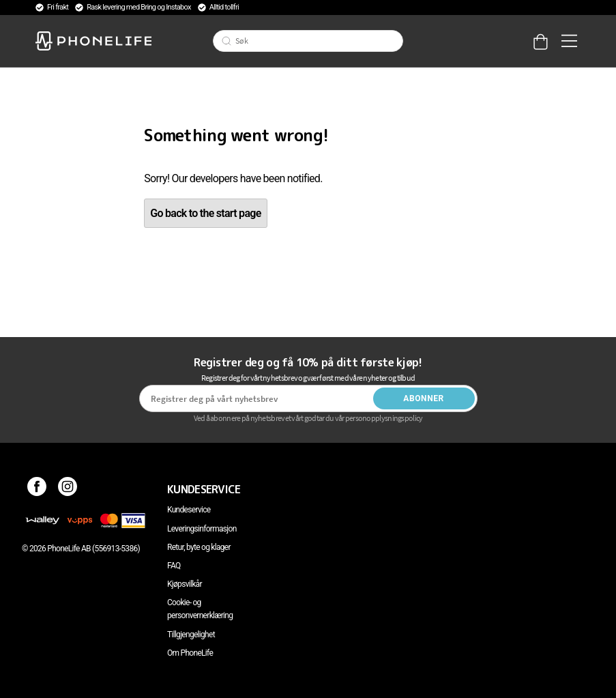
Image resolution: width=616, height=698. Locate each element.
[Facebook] (37, 489)
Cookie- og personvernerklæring (200, 609)
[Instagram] (68, 489)
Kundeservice (189, 510)
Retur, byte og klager (199, 547)
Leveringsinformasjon (202, 529)
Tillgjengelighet (191, 635)
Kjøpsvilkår (185, 584)
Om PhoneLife (190, 653)
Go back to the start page (205, 213)
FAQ (174, 566)
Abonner (424, 398)
